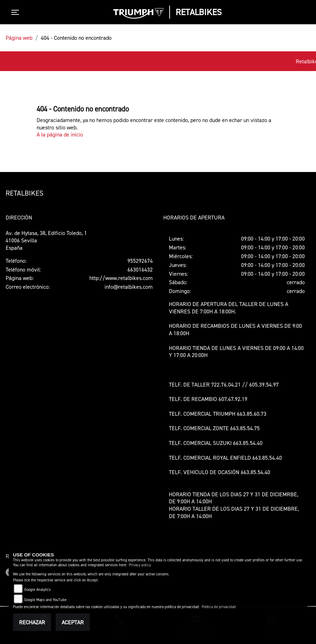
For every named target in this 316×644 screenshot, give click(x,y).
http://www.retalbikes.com (121, 278)
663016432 (140, 269)
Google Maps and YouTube (45, 600)
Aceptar (73, 622)
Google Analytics (37, 590)
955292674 (140, 261)
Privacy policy (140, 565)
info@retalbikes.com (129, 287)
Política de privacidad (219, 607)
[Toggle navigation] (17, 12)
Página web (19, 38)
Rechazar (32, 622)
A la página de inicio (60, 134)
